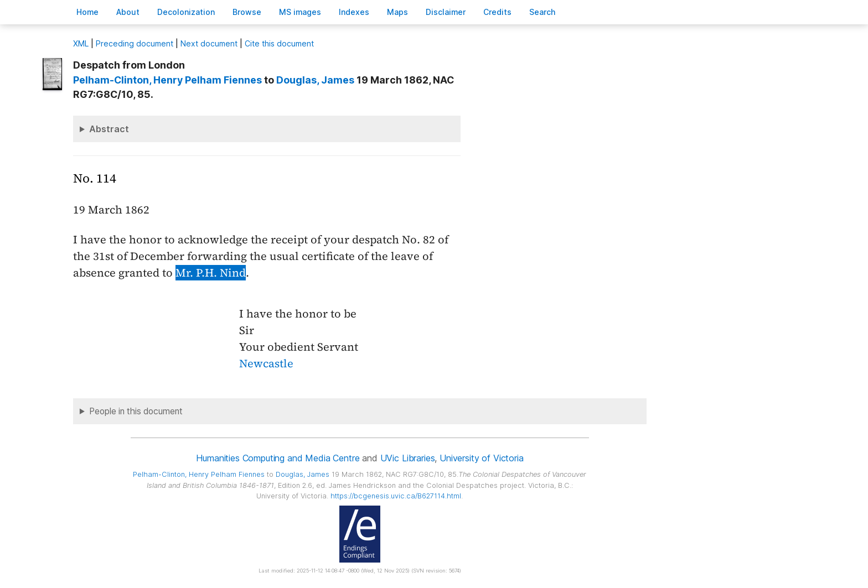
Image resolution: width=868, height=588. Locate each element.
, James (315, 80)
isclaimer (446, 12)
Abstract (109, 129)
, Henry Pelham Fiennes (167, 80)
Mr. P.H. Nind (211, 273)
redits (497, 12)
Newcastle (266, 363)
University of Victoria (481, 458)
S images (300, 12)
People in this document (136, 411)
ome (87, 12)
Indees (354, 12)
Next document (209, 43)
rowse (247, 12)
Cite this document (279, 43)
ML (81, 43)
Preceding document (135, 43)
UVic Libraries (408, 458)
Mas (397, 12)
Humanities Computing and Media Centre (278, 458)
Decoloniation (186, 12)
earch (542, 12)
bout (128, 12)
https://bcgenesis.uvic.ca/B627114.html (396, 496)
